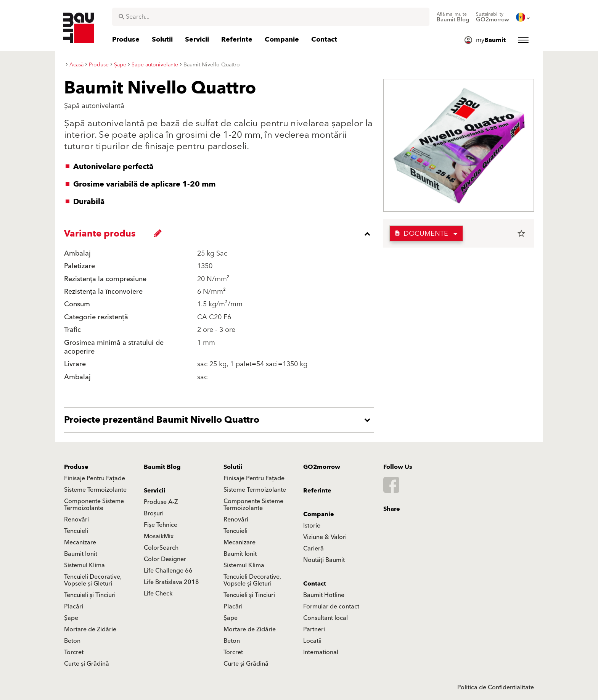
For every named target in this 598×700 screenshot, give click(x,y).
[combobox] (271, 17)
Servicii (155, 491)
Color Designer (165, 559)
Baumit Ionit (81, 554)
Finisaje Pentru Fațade (95, 478)
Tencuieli (76, 531)
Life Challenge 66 (168, 571)
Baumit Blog (162, 467)
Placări (74, 607)
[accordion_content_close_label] (221, 234)
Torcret (74, 652)
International (321, 652)
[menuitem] (453, 17)
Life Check (158, 594)
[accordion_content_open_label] (221, 420)
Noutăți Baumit (324, 560)
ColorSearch (161, 548)
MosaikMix (159, 536)
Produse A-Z (161, 502)
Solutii (233, 467)
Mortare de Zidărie (90, 629)
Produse (76, 467)
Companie (319, 514)
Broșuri (154, 513)
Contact (315, 584)
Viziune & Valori (325, 537)
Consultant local (326, 618)
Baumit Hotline (324, 595)
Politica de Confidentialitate (496, 687)
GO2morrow (322, 467)
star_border (521, 233)
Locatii (312, 641)
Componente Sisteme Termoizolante (94, 505)
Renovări (76, 520)
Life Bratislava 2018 (171, 582)
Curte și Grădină (87, 664)
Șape (71, 618)
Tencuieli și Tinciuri (90, 595)
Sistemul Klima (84, 565)
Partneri (314, 629)
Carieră (313, 549)
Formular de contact (331, 607)
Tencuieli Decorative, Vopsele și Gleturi (93, 580)
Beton (72, 641)
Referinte (317, 491)
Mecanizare (80, 542)
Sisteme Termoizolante (95, 490)
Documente (421, 234)
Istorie (312, 526)
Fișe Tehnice (161, 525)
